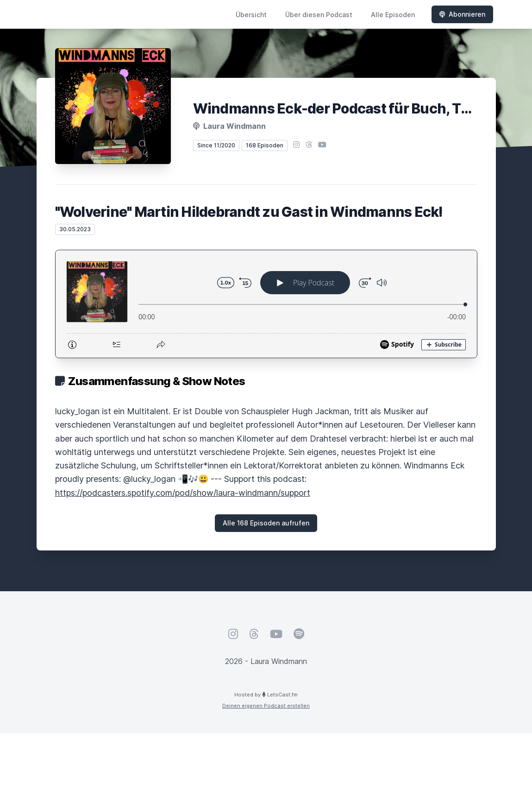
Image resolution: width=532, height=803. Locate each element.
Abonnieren (462, 14)
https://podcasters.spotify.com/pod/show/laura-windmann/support (183, 493)
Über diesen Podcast (319, 15)
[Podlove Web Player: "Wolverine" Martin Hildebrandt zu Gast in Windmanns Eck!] (266, 304)
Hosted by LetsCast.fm (266, 695)
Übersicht (251, 15)
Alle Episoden (393, 15)
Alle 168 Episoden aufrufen (266, 523)
